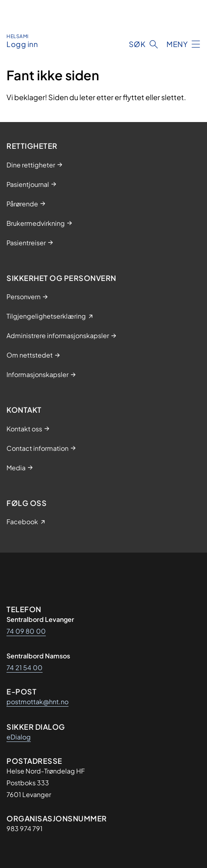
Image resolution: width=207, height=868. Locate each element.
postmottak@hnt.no (37, 702)
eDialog (19, 737)
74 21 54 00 (25, 668)
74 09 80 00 (26, 631)
